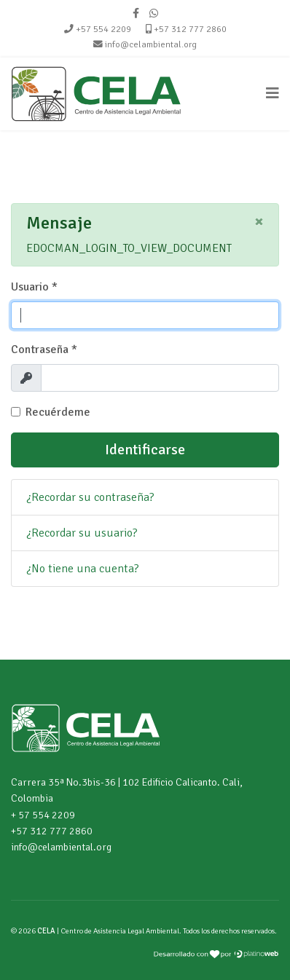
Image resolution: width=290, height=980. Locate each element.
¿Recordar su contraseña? (90, 497)
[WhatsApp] (154, 13)
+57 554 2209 (103, 29)
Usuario (34, 287)
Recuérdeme (58, 412)
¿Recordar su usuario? (82, 533)
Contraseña (44, 349)
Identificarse (145, 450)
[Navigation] (273, 94)
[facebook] (136, 13)
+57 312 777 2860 (190, 29)
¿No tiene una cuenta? (83, 569)
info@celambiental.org (151, 44)
